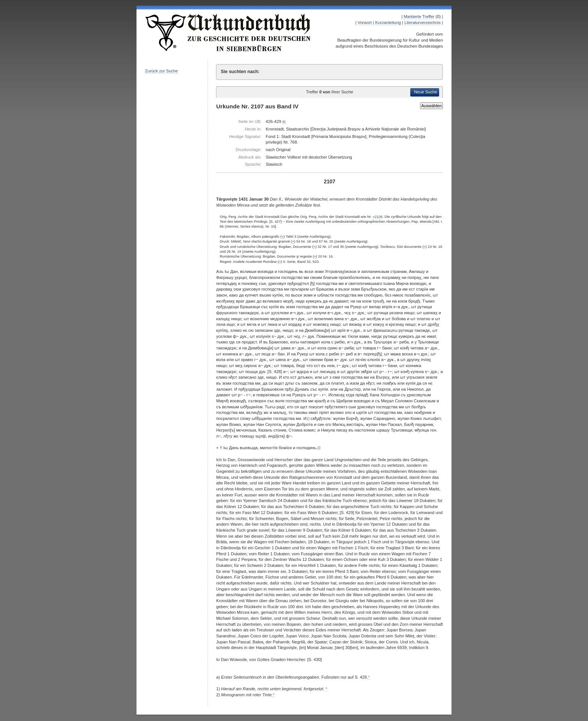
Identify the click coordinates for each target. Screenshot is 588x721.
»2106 (378, 217)
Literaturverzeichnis (422, 22)
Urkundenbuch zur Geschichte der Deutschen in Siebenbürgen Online (228, 33)
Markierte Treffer (419, 16)
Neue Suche (426, 92)
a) (284, 121)
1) (308, 418)
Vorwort (365, 22)
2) (319, 448)
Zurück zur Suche (162, 71)
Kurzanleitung (388, 22)
